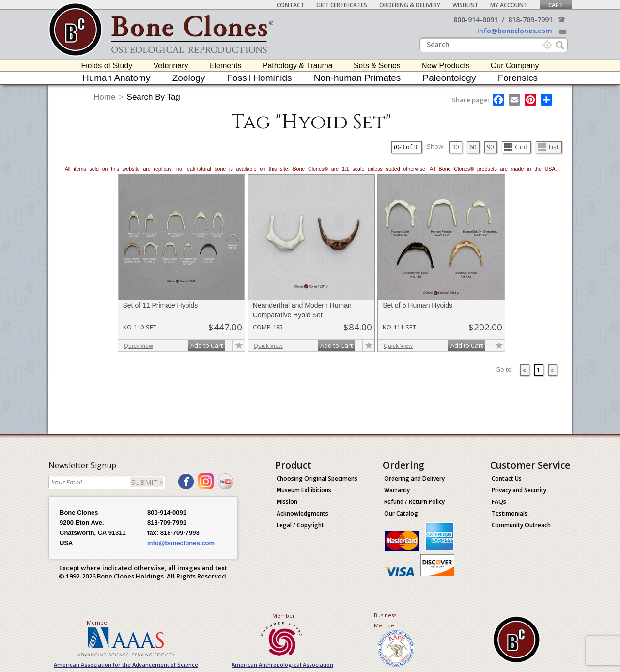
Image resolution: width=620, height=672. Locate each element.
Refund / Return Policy (414, 502)
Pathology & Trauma (298, 66)
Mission (287, 502)
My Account (509, 5)
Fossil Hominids (260, 78)
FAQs (499, 502)
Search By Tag (154, 97)
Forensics (518, 78)
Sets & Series (377, 66)
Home (104, 97)
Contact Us (507, 478)
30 (455, 147)
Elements (225, 66)
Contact (290, 5)
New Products (446, 66)
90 (490, 147)
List (548, 147)
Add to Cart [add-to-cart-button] (207, 345)
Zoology (189, 78)
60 (473, 147)
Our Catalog (401, 513)
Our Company (515, 66)
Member (98, 622)
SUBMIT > (147, 482)
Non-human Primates (357, 78)
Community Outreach (521, 525)
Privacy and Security (519, 490)
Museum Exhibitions (304, 490)
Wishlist (465, 5)
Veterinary (171, 66)
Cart (556, 5)
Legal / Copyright (300, 525)
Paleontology (449, 78)
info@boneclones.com (515, 31)
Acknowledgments (302, 513)
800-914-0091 (476, 20)
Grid (516, 147)
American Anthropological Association (282, 664)
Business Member (385, 620)
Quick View (139, 346)
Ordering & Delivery (410, 5)
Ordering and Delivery (414, 478)
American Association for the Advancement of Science (126, 664)
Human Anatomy (116, 78)
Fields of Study (107, 66)
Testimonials (510, 513)
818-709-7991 (530, 20)
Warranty (397, 490)
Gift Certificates (342, 5)
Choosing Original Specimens (317, 478)
